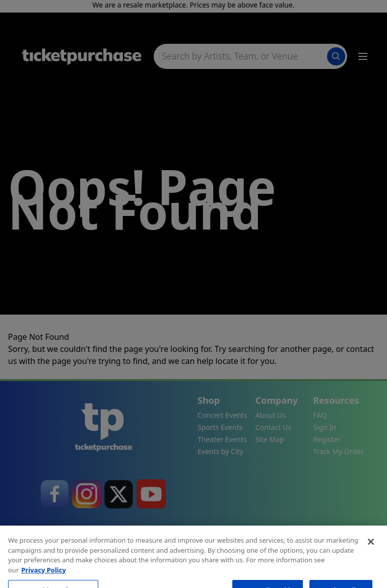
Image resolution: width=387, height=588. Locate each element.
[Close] (371, 557)
